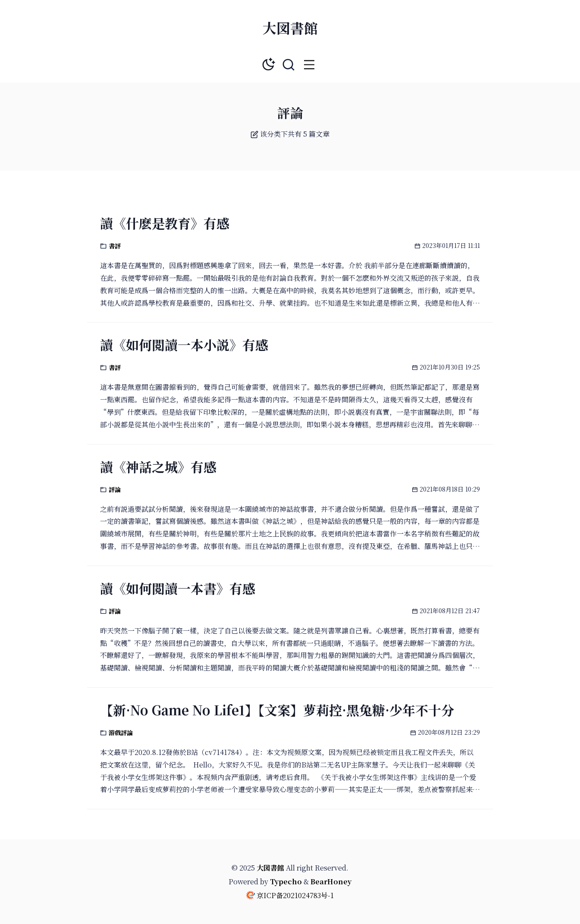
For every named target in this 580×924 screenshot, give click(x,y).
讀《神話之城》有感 (158, 467)
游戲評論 (121, 733)
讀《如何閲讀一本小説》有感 (184, 345)
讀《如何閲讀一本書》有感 (178, 588)
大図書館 (290, 28)
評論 (115, 489)
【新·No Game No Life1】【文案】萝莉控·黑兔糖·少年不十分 (277, 710)
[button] (309, 65)
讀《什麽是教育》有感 (165, 223)
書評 (115, 246)
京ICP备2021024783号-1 (295, 895)
